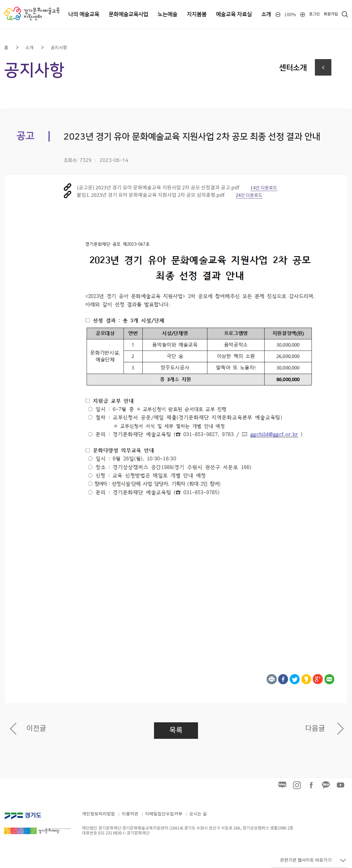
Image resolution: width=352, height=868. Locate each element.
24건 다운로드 (249, 195)
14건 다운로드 (264, 188)
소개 (266, 14)
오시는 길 (198, 814)
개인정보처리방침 (98, 814)
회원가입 (331, 14)
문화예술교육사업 (128, 14)
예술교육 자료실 (234, 14)
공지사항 (59, 48)
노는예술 (167, 14)
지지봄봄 (197, 14)
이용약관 (130, 814)
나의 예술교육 (84, 14)
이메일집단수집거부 (164, 814)
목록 (176, 731)
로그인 (314, 14)
